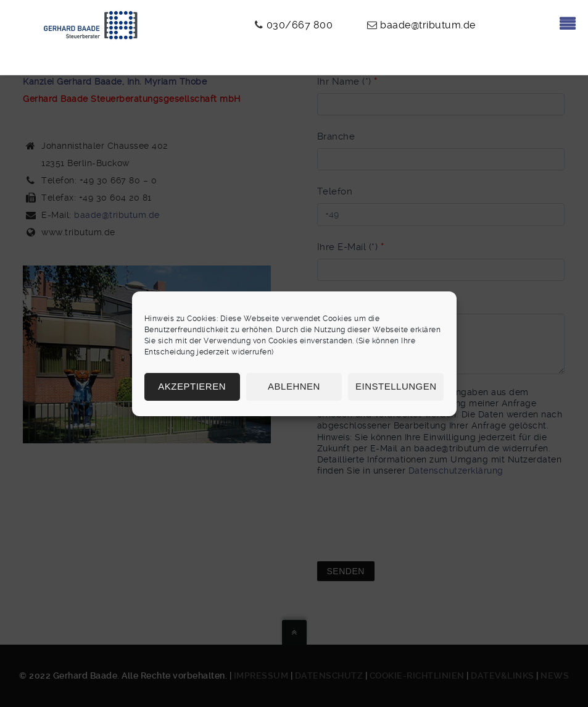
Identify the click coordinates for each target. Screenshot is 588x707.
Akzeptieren (192, 386)
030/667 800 (300, 25)
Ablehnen (294, 386)
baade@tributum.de (428, 25)
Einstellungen (396, 386)
